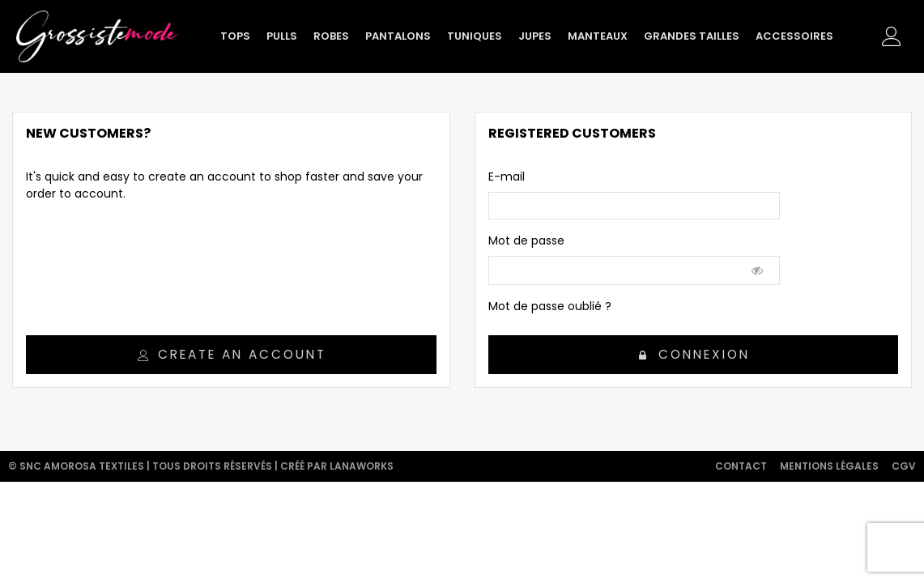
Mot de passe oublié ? (550, 306)
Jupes (535, 36)
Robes (331, 36)
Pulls (282, 36)
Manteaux (598, 36)
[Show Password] (758, 270)
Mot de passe (526, 240)
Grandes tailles (692, 36)
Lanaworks (362, 466)
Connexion (694, 354)
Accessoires (794, 36)
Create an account (232, 354)
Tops (235, 36)
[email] (634, 206)
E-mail (507, 177)
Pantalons (398, 36)
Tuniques (475, 36)
